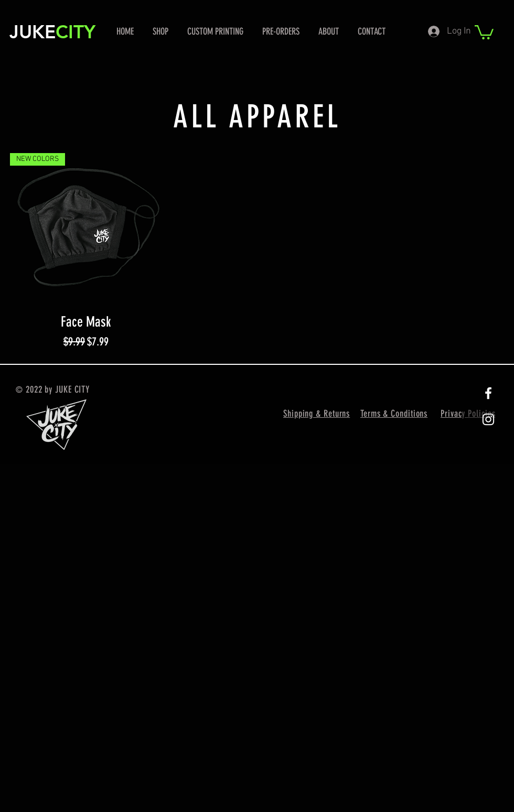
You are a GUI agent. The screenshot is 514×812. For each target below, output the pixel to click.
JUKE (33, 32)
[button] (484, 31)
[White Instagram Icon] (488, 419)
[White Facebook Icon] (488, 393)
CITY (76, 32)
